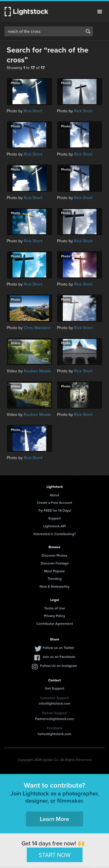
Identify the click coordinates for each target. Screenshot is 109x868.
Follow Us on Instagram (59, 666)
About (54, 495)
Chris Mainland (37, 328)
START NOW (55, 855)
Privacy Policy (54, 616)
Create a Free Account (54, 503)
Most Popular (54, 571)
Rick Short (33, 111)
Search (88, 31)
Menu (100, 12)
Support (54, 518)
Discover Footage (55, 563)
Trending (55, 579)
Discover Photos (54, 555)
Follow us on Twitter (59, 648)
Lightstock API (54, 526)
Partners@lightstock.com (54, 719)
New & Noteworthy (54, 587)
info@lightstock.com (54, 703)
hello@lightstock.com (54, 734)
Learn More (54, 819)
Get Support (55, 688)
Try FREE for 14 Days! (55, 510)
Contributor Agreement (55, 624)
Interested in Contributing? (55, 534)
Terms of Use (55, 608)
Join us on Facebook (59, 657)
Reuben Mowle (37, 371)
